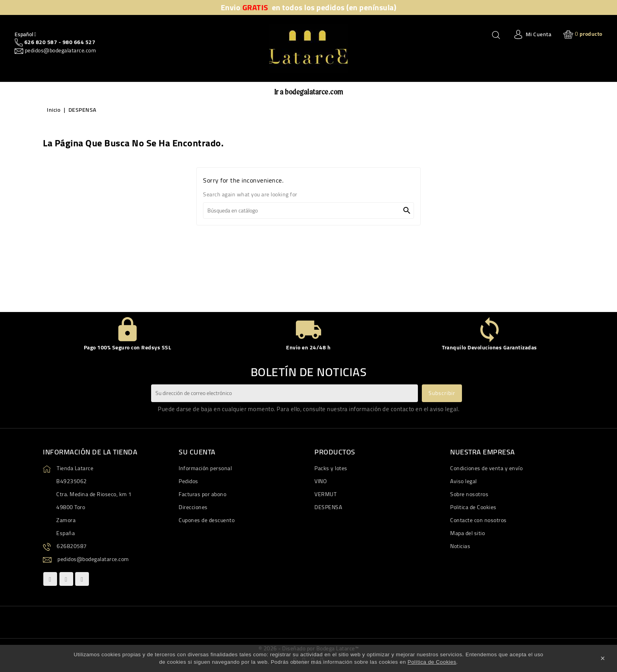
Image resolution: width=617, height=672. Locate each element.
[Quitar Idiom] (25, 34)
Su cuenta (197, 452)
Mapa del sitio (467, 533)
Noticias (460, 546)
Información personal (205, 468)
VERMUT (325, 494)
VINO (321, 481)
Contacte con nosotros (478, 520)
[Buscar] (308, 210)
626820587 (72, 546)
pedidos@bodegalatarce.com (60, 50)
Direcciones (193, 507)
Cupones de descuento (207, 520)
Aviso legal (464, 481)
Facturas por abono (202, 494)
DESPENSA (328, 507)
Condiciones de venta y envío (486, 468)
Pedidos (188, 481)
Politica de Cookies (473, 507)
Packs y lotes (331, 468)
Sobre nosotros (469, 494)
